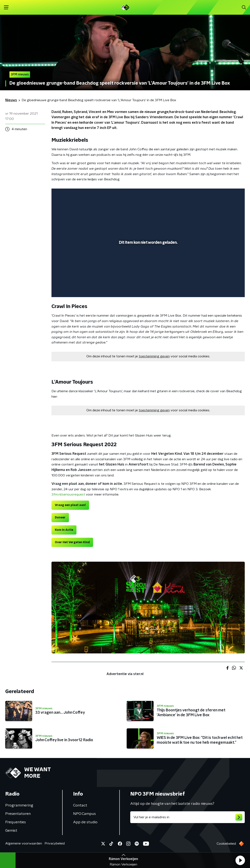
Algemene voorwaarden (24, 843)
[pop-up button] (227, 288)
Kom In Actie (64, 530)
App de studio (85, 822)
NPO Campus (84, 814)
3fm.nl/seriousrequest (68, 494)
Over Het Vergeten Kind (72, 542)
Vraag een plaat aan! (70, 505)
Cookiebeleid (226, 844)
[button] (240, 860)
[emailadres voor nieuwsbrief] (187, 817)
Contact (80, 805)
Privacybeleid (55, 843)
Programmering (19, 805)
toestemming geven (154, 356)
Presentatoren (18, 814)
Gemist (11, 831)
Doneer (60, 518)
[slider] (147, 277)
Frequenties (16, 822)
